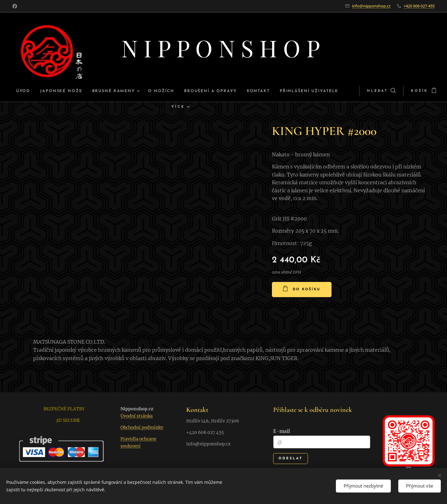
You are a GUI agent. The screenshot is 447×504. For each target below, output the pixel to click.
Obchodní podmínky (142, 427)
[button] (360, 91)
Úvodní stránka (137, 416)
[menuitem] (37, 91)
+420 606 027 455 (419, 6)
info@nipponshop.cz (371, 6)
